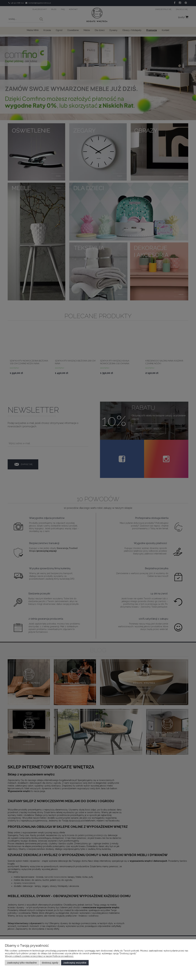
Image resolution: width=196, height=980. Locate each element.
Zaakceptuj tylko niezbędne (22, 963)
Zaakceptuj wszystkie (75, 963)
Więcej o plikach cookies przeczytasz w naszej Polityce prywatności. (39, 956)
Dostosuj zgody (50, 963)
